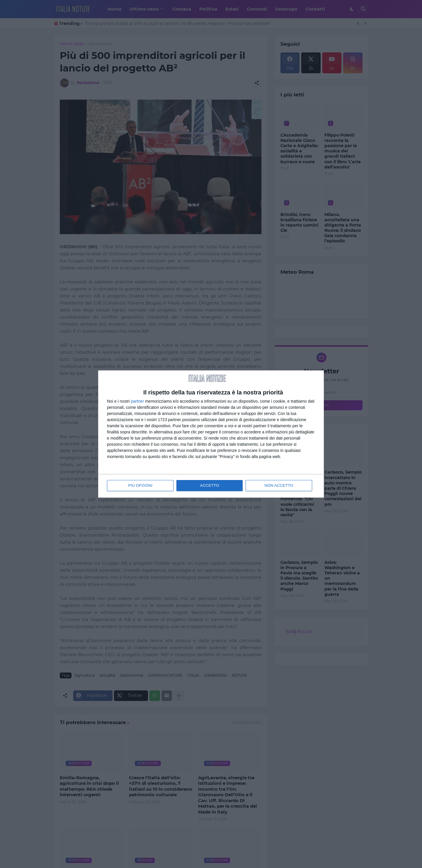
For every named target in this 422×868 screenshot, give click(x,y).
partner (137, 401)
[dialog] (211, 434)
